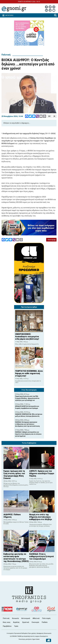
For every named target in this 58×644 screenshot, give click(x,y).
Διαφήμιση (40, 633)
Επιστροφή (51, 240)
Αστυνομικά (26, 618)
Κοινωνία (15, 618)
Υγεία (16, 626)
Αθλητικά (36, 618)
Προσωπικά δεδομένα (21, 633)
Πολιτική (6, 55)
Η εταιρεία (10, 633)
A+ (49, 116)
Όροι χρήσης (32, 633)
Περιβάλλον (7, 626)
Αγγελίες (16, 622)
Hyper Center (36, 639)
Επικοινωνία (48, 633)
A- (55, 116)
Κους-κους (7, 622)
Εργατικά (26, 622)
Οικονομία (35, 622)
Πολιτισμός (46, 618)
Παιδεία (45, 622)
